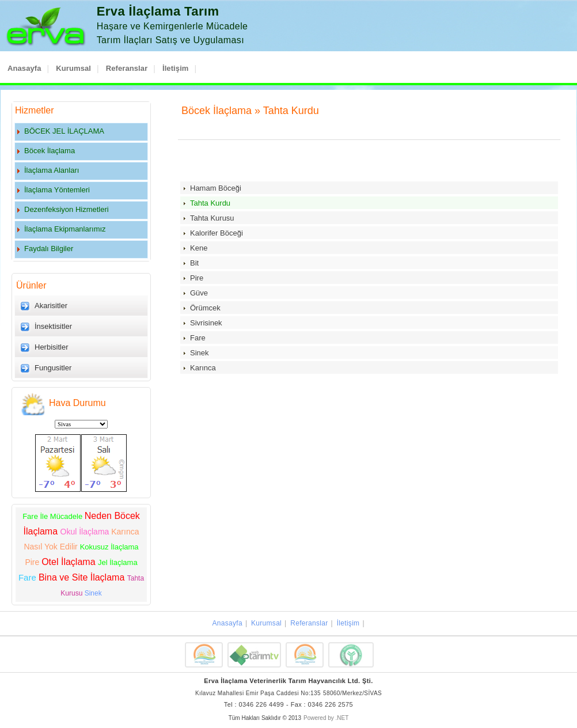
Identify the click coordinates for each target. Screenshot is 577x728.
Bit (194, 263)
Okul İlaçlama (86, 532)
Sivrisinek (206, 323)
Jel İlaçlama (118, 562)
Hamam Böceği (216, 188)
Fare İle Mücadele (54, 516)
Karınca (203, 368)
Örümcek (205, 308)
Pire (33, 562)
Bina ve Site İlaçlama (83, 577)
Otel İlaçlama (70, 562)
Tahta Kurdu (210, 203)
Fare (29, 577)
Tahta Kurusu (212, 218)
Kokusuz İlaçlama (109, 547)
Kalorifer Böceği (217, 233)
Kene (199, 248)
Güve (199, 293)
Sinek (93, 593)
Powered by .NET (326, 718)
